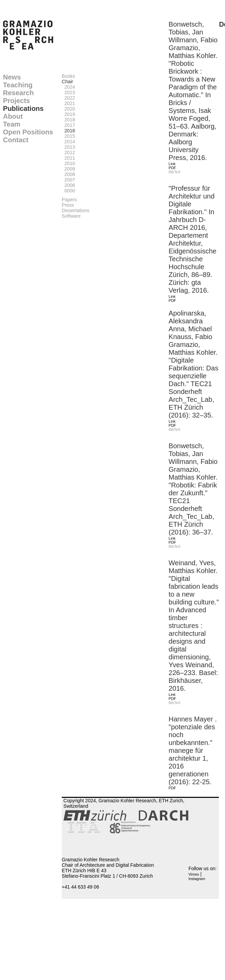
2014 (68, 142)
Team (12, 124)
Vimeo (194, 874)
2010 (68, 163)
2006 (68, 185)
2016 (68, 131)
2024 (68, 87)
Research (18, 93)
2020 (68, 109)
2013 (68, 147)
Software (71, 216)
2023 (68, 92)
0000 (68, 191)
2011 (68, 158)
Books (68, 76)
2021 (68, 103)
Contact (16, 140)
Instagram (197, 879)
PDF (172, 168)
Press (68, 205)
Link (172, 164)
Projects (17, 101)
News (12, 77)
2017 (68, 125)
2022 (68, 98)
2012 (68, 152)
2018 (68, 120)
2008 (68, 174)
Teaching (18, 85)
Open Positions (28, 132)
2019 (68, 114)
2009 (68, 169)
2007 (68, 180)
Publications (23, 108)
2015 (68, 136)
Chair (67, 82)
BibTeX (175, 172)
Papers (69, 200)
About (13, 116)
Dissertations (76, 210)
